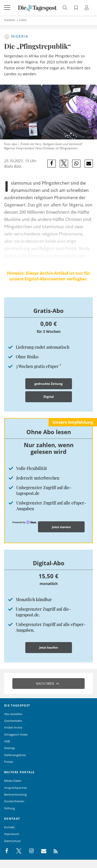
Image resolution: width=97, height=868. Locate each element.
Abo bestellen (13, 714)
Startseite (10, 20)
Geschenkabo (13, 721)
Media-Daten (13, 781)
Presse (9, 762)
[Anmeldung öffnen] (87, 8)
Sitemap (10, 748)
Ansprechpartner (16, 788)
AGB (7, 741)
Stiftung (9, 808)
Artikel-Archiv (13, 727)
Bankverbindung (15, 794)
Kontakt (9, 827)
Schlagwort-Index (16, 734)
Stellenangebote (15, 755)
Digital (49, 397)
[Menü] (8, 8)
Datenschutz (12, 841)
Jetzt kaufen (49, 647)
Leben (23, 20)
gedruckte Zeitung (48, 384)
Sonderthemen (14, 801)
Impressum (12, 834)
